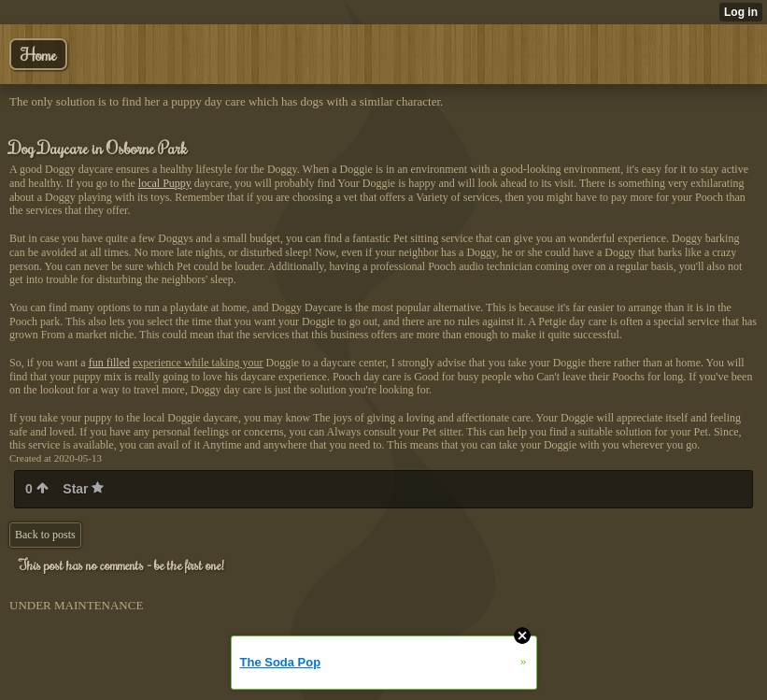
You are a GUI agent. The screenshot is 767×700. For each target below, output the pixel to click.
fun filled (109, 363)
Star (83, 489)
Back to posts (45, 535)
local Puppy (165, 183)
